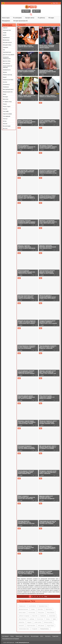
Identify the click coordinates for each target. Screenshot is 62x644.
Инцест (5, 77)
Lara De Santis (32, 606)
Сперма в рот (22, 606)
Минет (5, 94)
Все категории (7, 126)
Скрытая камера (7, 114)
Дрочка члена (7, 61)
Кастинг (5, 82)
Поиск (12, 636)
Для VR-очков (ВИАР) (9, 55)
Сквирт (33, 609)
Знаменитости (7, 70)
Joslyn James (38, 622)
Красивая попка (43, 606)
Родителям (55, 636)
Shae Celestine (51, 613)
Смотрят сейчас (30, 18)
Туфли (54, 619)
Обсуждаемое (6, 21)
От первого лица (7, 102)
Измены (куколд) (7, 75)
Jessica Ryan (52, 616)
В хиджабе (35, 629)
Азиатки (5, 28)
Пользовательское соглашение (11, 639)
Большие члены (7, 45)
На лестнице (32, 613)
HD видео (51, 18)
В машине (5, 47)
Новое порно (6, 18)
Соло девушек (7, 116)
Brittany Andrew (48, 622)
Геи (4, 50)
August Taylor (50, 626)
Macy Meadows (23, 619)
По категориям (17, 18)
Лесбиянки (6, 87)
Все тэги (27, 636)
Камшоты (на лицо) (8, 80)
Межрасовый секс (8, 92)
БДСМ (5, 35)
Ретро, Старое (7, 106)
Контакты (48, 636)
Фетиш (5, 121)
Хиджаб (29, 622)
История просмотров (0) (21, 21)
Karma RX (21, 626)
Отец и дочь (41, 613)
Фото (42, 636)
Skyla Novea (49, 609)
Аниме (5, 33)
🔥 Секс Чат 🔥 (55, 3)
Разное (5, 104)
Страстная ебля (31, 626)
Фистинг (5, 124)
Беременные (6, 38)
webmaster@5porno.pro (24, 643)
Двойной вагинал (23, 609)
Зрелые (5, 72)
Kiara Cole (35, 616)
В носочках (40, 619)
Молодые (5, 97)
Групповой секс (7, 52)
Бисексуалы (6, 40)
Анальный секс (7, 30)
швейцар (32, 619)
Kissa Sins (40, 609)
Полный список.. (45, 629)
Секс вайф (6, 111)
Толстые (5, 119)
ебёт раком (41, 626)
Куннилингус (6, 84)
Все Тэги (5, 128)
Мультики (6, 99)
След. (46, 596)
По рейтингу (41, 18)
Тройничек (43, 616)
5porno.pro (12, 643)
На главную (5, 636)
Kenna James (22, 613)
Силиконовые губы (24, 629)
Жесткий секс (7, 63)
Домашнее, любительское (7, 58)
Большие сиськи (7, 42)
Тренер (48, 619)
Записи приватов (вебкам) (7, 67)
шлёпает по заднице (24, 616)
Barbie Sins (22, 622)
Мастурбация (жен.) (8, 89)
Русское (5, 109)
